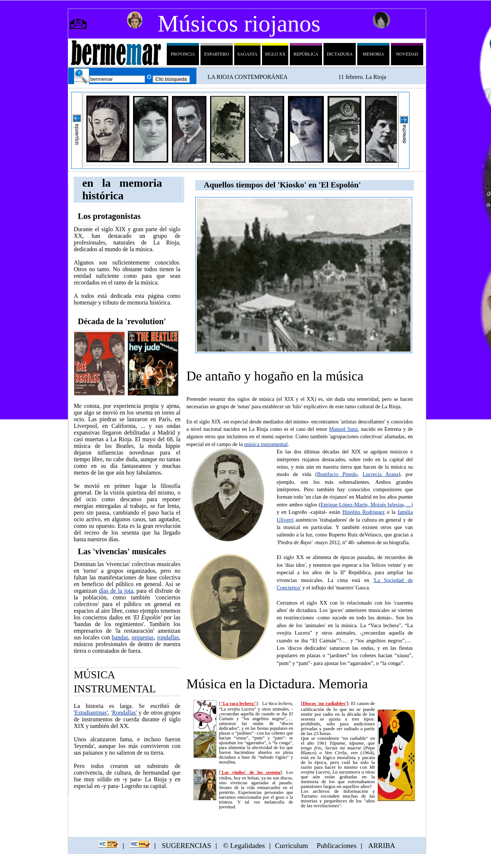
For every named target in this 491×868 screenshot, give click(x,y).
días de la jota (116, 591)
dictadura (340, 54)
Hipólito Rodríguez (364, 512)
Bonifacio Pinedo (337, 474)
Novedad (407, 54)
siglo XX (275, 54)
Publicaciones (336, 845)
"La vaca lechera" (238, 704)
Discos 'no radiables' (324, 703)
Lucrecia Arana (381, 474)
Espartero (217, 54)
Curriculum (291, 845)
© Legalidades (243, 845)
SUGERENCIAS (186, 845)
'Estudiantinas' (91, 713)
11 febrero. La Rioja (362, 77)
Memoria (373, 54)
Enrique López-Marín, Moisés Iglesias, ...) (367, 505)
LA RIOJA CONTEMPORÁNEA (248, 77)
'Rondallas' (124, 713)
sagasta (247, 54)
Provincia (183, 54)
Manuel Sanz (344, 429)
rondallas (168, 637)
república (306, 54)
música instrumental (266, 444)
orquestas (143, 637)
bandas (120, 637)
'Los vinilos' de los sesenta (250, 772)
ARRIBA (381, 845)
